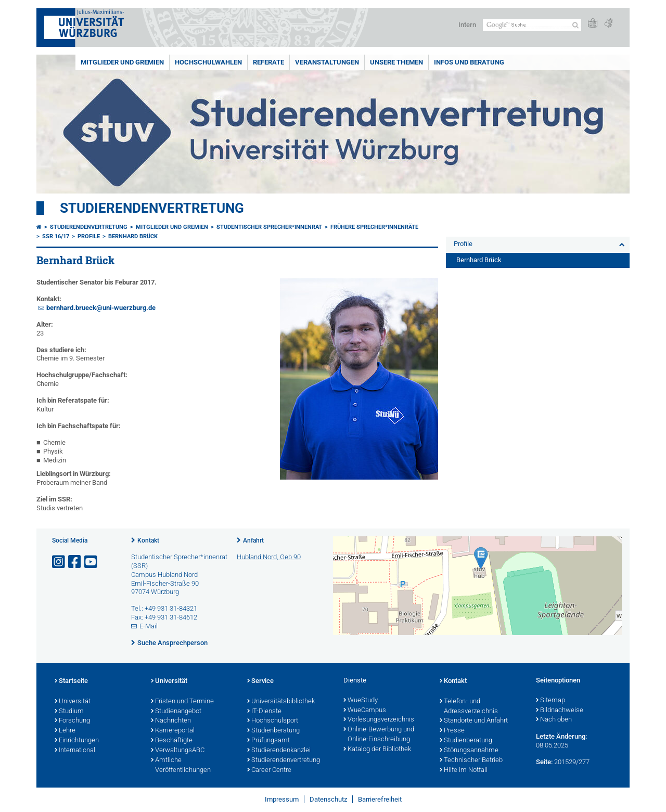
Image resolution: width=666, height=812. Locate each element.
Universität (73, 702)
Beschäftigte (172, 741)
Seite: (544, 762)
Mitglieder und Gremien (122, 62)
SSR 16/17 (56, 236)
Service (260, 681)
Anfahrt (253, 540)
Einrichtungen (77, 741)
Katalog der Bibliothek (377, 750)
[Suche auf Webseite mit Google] (532, 25)
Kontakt (148, 540)
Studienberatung (273, 731)
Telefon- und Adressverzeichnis (469, 707)
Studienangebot (176, 712)
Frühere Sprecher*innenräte (374, 227)
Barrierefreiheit (380, 799)
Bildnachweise (560, 711)
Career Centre (269, 770)
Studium (69, 712)
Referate (268, 62)
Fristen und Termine (182, 702)
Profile (89, 236)
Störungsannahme (469, 751)
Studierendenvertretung (152, 208)
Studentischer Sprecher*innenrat (269, 227)
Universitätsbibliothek (281, 702)
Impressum (282, 799)
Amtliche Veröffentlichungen (181, 765)
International (75, 751)
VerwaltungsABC (178, 751)
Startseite (71, 681)
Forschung (72, 721)
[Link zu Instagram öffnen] (59, 562)
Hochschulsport (273, 721)
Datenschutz (328, 799)
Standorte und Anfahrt (474, 721)
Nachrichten (171, 721)
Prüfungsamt (268, 741)
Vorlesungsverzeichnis (379, 720)
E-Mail (149, 626)
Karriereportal (173, 731)
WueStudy (361, 701)
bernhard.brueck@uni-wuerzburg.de (101, 308)
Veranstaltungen (327, 62)
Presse (452, 731)
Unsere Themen (396, 62)
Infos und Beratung (469, 62)
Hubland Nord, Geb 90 (269, 557)
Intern (467, 25)
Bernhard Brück (133, 236)
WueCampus (365, 711)
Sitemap (550, 701)
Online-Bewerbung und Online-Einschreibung (379, 735)
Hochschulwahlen (208, 62)
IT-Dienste (264, 712)
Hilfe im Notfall (464, 770)
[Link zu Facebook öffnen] (75, 562)
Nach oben (554, 720)
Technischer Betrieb (471, 761)
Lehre (65, 731)
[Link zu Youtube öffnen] (92, 562)
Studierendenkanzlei (279, 751)
